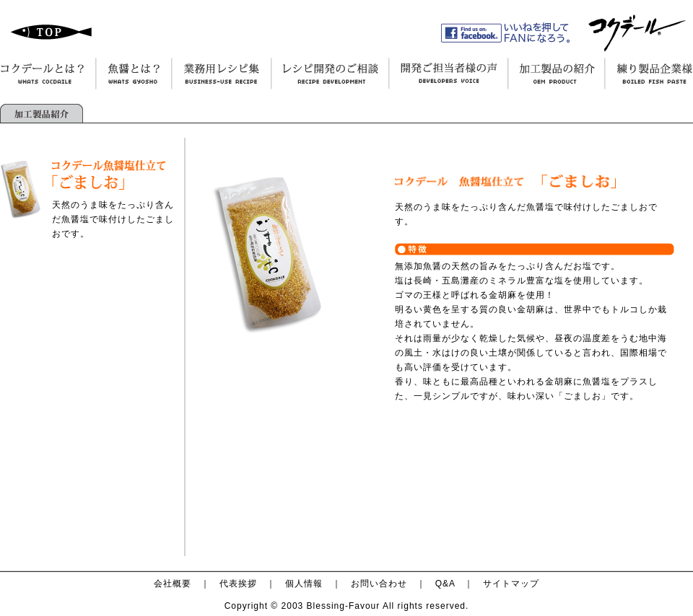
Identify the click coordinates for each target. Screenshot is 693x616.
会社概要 (173, 584)
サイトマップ (511, 584)
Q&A (445, 584)
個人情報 (304, 584)
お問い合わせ (379, 584)
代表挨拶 (238, 584)
